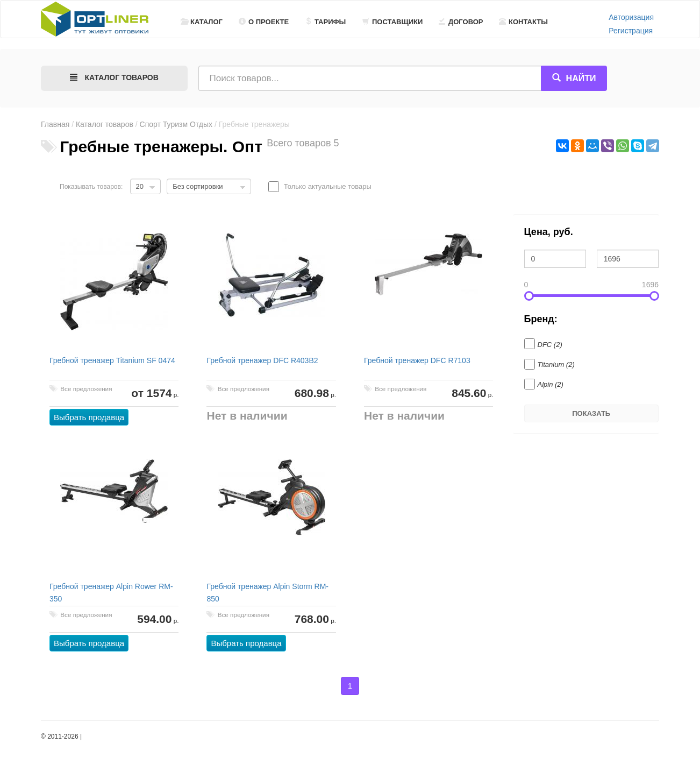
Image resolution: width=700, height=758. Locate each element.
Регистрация (631, 31)
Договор (461, 22)
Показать (591, 413)
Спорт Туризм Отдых (176, 124)
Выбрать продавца (89, 417)
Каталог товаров (105, 124)
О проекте (264, 22)
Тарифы (325, 22)
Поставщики (392, 22)
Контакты (523, 22)
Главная (55, 124)
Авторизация (631, 17)
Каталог (202, 22)
